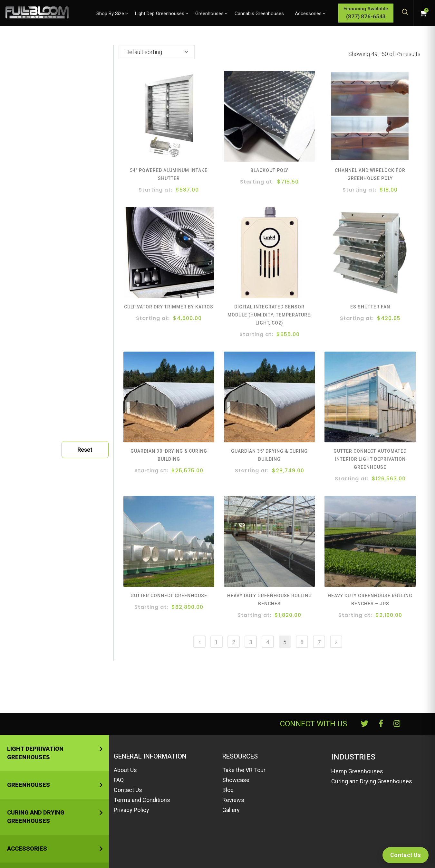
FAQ (119, 780)
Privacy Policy (131, 810)
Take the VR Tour (244, 770)
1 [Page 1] (217, 642)
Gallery (231, 810)
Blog (228, 790)
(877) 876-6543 (366, 16)
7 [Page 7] (319, 642)
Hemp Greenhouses (357, 771)
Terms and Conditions (142, 800)
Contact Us (128, 790)
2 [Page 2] (234, 642)
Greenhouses (29, 785)
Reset (85, 450)
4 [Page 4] (268, 642)
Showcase (236, 780)
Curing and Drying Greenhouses (36, 817)
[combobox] (157, 52)
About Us (125, 770)
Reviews (233, 800)
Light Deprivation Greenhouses (35, 753)
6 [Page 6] (302, 642)
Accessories (27, 849)
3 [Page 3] (251, 642)
